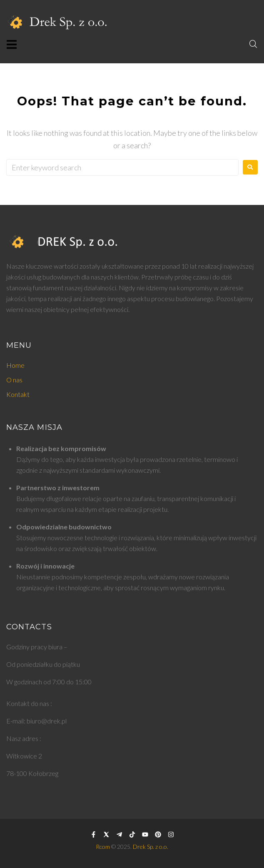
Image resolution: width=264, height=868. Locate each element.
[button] (11, 44)
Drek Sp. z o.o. (151, 847)
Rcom (103, 847)
